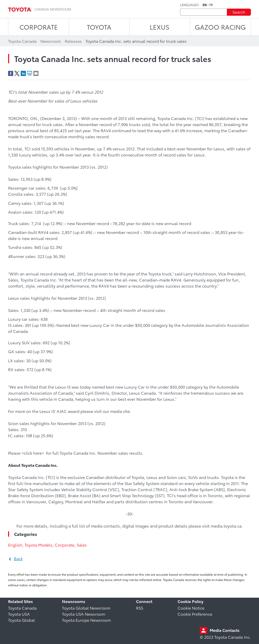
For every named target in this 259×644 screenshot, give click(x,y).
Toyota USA (19, 614)
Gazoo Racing (220, 27)
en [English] (205, 5)
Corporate (64, 545)
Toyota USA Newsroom (84, 614)
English (15, 545)
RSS (140, 608)
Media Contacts (225, 630)
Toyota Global (21, 620)
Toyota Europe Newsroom (86, 620)
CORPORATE (39, 27)
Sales (82, 545)
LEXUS (160, 27)
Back (18, 558)
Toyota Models (38, 545)
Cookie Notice (191, 608)
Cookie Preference (195, 614)
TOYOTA (99, 27)
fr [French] (211, 5)
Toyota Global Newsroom (86, 608)
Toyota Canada (22, 608)
